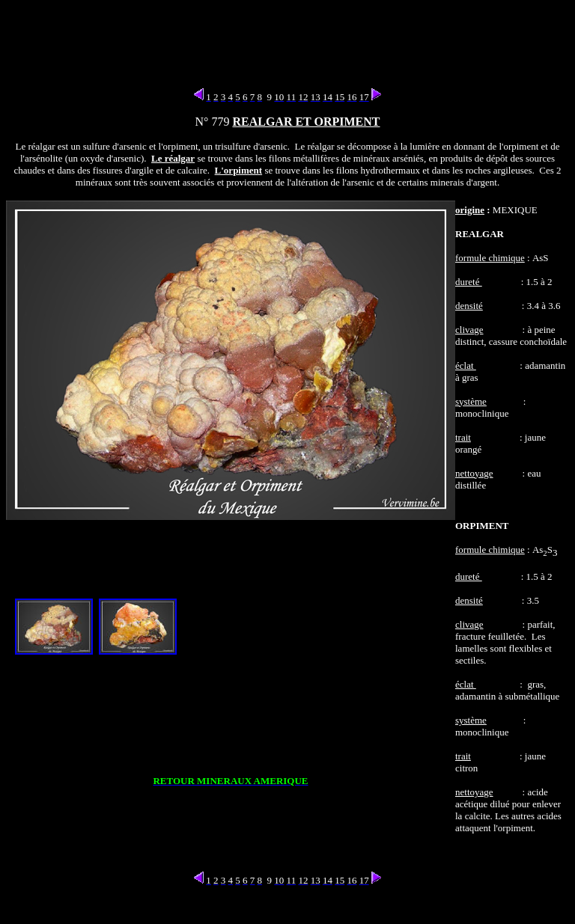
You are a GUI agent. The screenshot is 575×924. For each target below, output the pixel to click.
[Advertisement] (290, 40)
